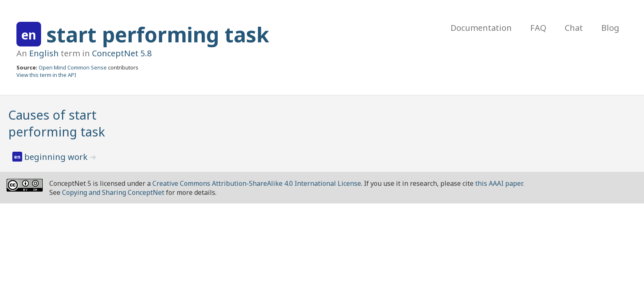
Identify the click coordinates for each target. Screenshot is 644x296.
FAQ (538, 28)
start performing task (158, 35)
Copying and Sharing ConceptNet (113, 192)
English (44, 53)
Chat (574, 28)
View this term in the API (46, 75)
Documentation (481, 28)
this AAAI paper (499, 183)
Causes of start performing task (57, 123)
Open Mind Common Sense (73, 67)
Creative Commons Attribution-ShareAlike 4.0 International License (257, 183)
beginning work (57, 157)
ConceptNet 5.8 (122, 53)
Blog (610, 28)
